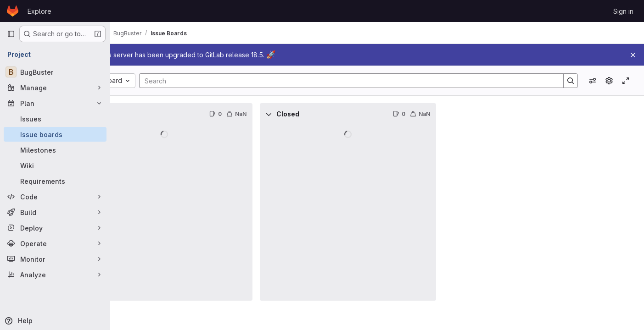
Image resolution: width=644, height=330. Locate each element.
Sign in (623, 11)
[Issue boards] (55, 134)
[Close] (633, 55)
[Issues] (55, 119)
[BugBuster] (55, 72)
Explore (39, 11)
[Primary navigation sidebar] (11, 34)
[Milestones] (55, 150)
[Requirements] (55, 181)
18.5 (302, 55)
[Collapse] (130, 114)
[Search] (369, 81)
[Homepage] (13, 11)
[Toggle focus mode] (626, 81)
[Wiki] (55, 165)
